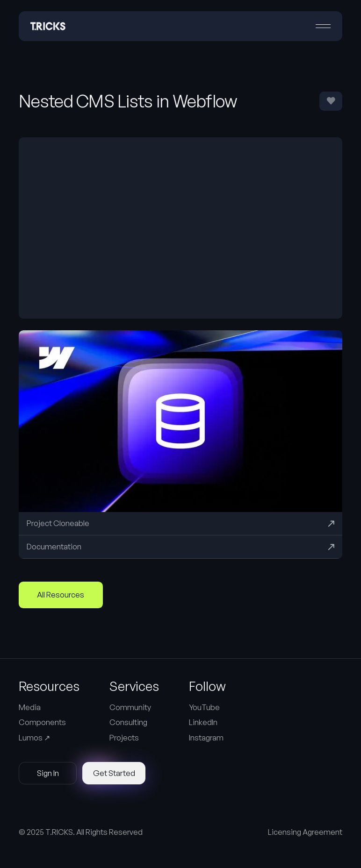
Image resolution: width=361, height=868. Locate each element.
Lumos (34, 738)
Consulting (128, 722)
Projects (124, 738)
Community (130, 707)
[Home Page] (48, 26)
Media (30, 707)
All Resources (61, 595)
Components (42, 722)
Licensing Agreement (305, 832)
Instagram (206, 738)
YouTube (204, 707)
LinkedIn (203, 722)
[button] (323, 26)
